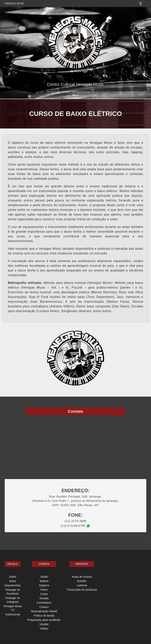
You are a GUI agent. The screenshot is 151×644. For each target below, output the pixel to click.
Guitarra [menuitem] (44, 585)
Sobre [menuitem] (12, 577)
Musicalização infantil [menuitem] (44, 611)
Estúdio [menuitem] (82, 581)
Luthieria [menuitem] (82, 585)
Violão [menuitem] (44, 577)
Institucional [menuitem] (13, 614)
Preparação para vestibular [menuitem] (44, 620)
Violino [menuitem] (44, 629)
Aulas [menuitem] (12, 581)
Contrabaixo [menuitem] (44, 603)
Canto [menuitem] (44, 594)
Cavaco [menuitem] (44, 607)
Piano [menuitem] (44, 590)
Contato (75, 411)
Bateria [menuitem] (44, 581)
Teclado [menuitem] (44, 598)
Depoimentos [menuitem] (13, 585)
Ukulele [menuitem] (44, 624)
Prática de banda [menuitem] (44, 616)
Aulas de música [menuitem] (82, 577)
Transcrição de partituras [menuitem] (82, 590)
